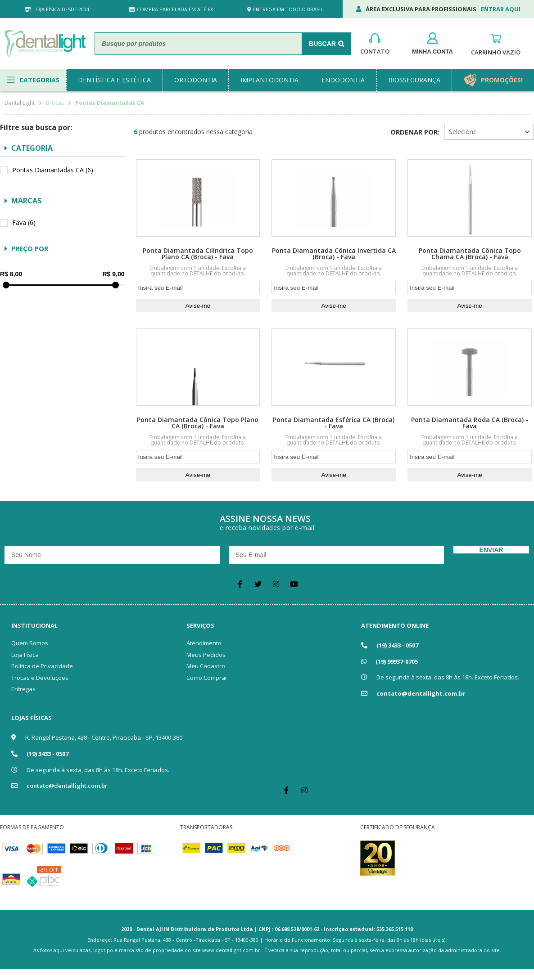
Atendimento (204, 643)
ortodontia (196, 80)
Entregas (23, 689)
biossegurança (414, 80)
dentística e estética (114, 80)
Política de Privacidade (42, 666)
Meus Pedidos (206, 655)
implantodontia (269, 80)
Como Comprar (207, 678)
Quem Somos (30, 643)
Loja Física (25, 655)
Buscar (322, 44)
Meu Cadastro (206, 666)
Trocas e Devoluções (40, 678)
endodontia (343, 80)
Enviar (491, 550)
